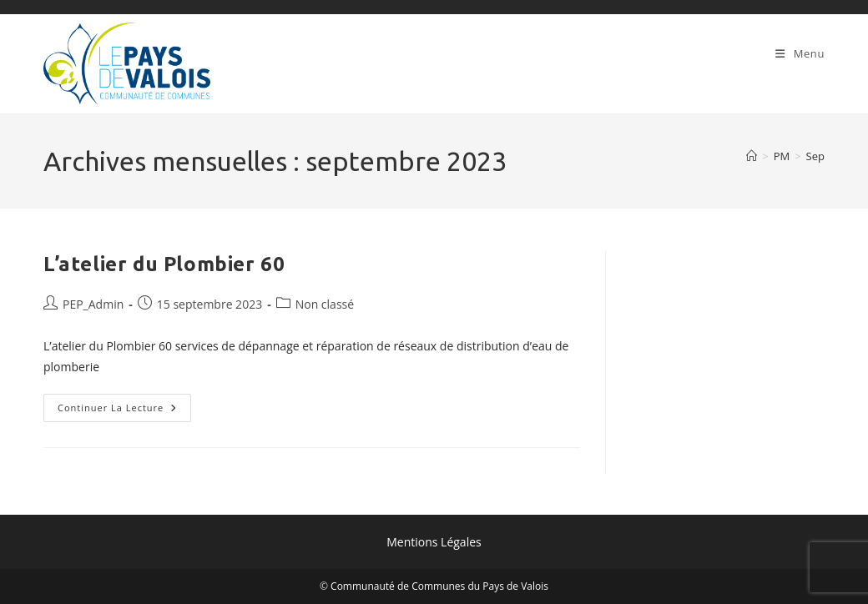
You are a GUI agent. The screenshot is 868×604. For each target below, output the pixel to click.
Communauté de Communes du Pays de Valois (439, 586)
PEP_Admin (93, 304)
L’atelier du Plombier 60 (164, 264)
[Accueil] (752, 156)
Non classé (325, 304)
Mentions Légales (434, 542)
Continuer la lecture (124, 411)
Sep (815, 156)
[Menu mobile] (800, 53)
